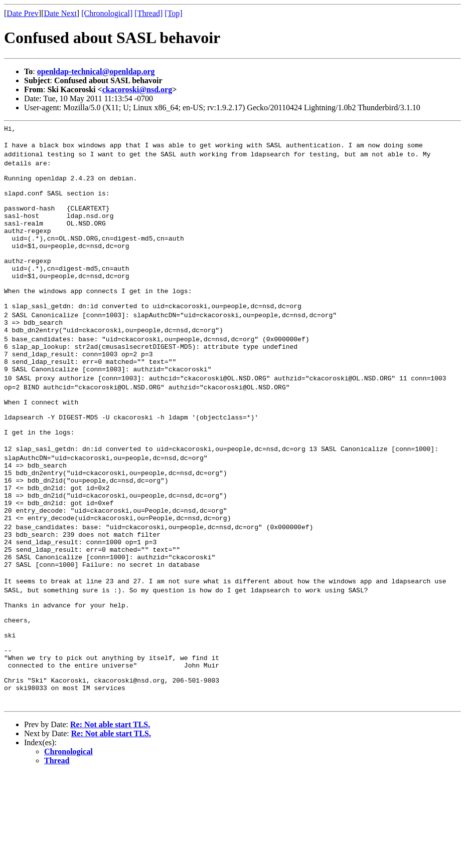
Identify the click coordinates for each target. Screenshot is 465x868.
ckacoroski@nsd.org (137, 89)
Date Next (60, 13)
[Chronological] (107, 13)
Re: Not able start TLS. (110, 819)
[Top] (173, 13)
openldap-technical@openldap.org (96, 71)
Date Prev (23, 13)
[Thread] (148, 13)
